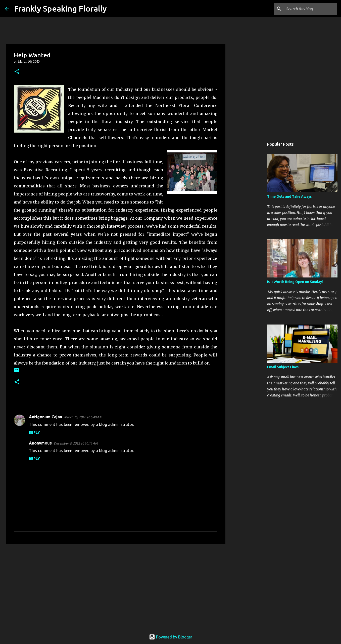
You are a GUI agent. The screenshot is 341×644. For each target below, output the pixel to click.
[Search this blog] (311, 9)
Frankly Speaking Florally (60, 9)
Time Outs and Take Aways (289, 196)
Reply (34, 432)
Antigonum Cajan (45, 417)
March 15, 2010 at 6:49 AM (83, 417)
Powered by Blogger (171, 637)
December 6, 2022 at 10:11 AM (76, 443)
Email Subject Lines (283, 367)
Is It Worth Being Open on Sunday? (295, 282)
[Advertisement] (116, 587)
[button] (17, 72)
